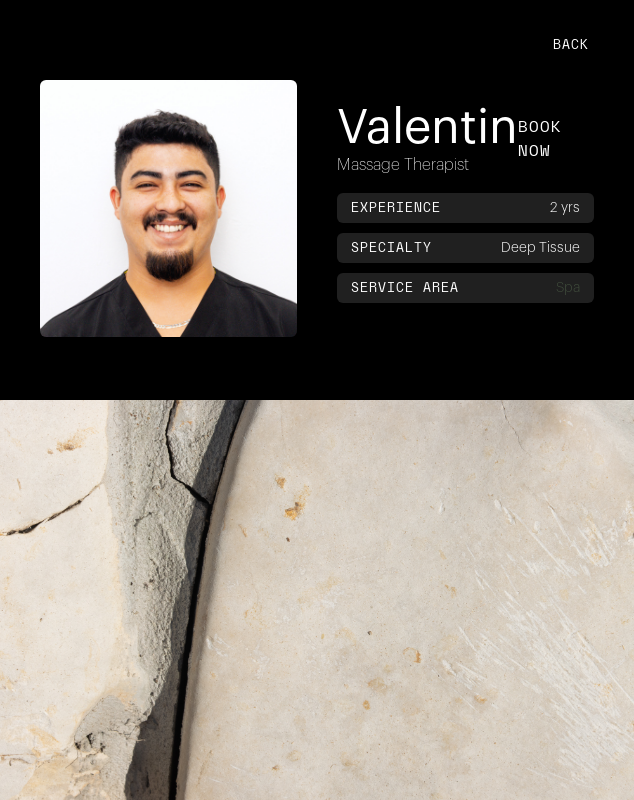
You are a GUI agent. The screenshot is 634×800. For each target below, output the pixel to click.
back (571, 44)
